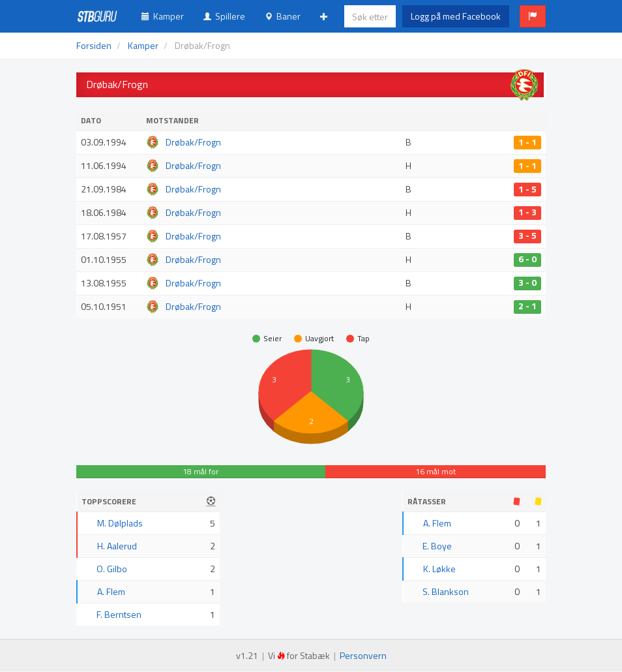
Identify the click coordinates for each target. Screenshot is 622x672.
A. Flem (111, 591)
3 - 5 (527, 236)
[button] (533, 16)
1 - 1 (527, 142)
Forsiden (94, 45)
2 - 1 (527, 307)
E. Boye (437, 546)
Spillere (224, 16)
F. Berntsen (119, 614)
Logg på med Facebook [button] (456, 16)
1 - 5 (527, 189)
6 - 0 (527, 260)
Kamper (163, 16)
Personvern (363, 655)
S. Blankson (446, 591)
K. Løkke (439, 569)
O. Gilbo (112, 569)
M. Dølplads (120, 523)
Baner (283, 16)
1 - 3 (527, 213)
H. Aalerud (117, 546)
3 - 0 (527, 283)
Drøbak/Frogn (193, 142)
